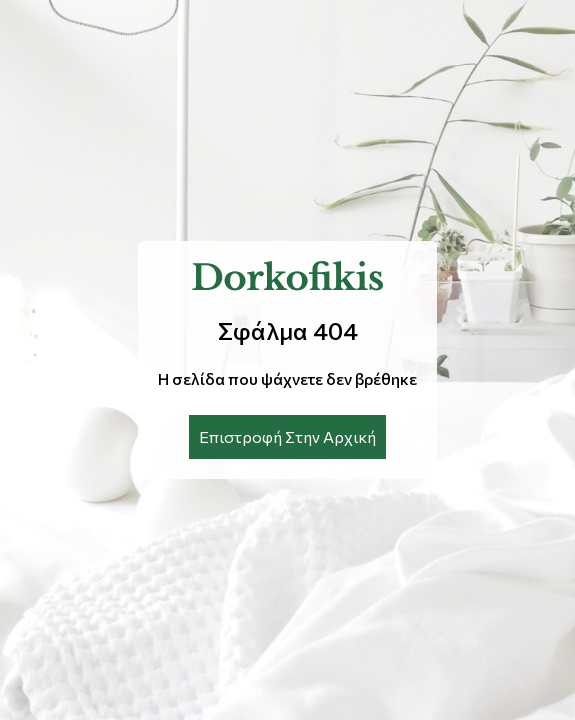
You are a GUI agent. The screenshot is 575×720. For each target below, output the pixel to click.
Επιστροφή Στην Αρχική (287, 436)
